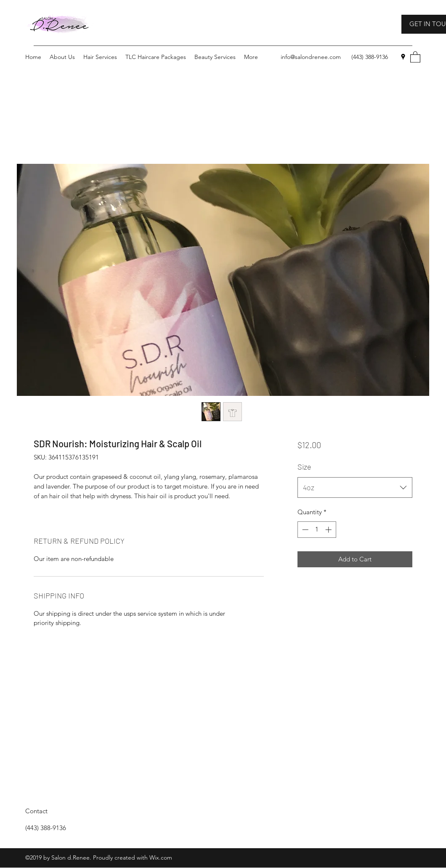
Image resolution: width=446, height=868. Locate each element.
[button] (415, 57)
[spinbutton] (317, 530)
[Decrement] (304, 530)
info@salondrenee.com (311, 57)
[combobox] (355, 488)
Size (304, 467)
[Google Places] (403, 57)
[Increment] (329, 530)
